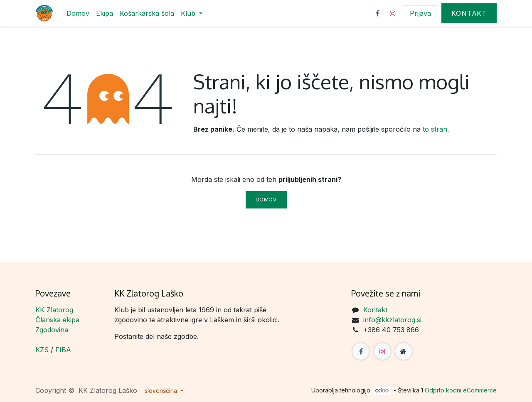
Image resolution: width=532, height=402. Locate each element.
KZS (42, 350)
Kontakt (469, 13)
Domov (266, 200)
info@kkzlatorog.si (392, 320)
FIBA (63, 350)
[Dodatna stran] (404, 351)
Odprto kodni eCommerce (461, 390)
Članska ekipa (57, 320)
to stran (435, 129)
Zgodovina (52, 330)
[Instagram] (393, 13)
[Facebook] (377, 13)
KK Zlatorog (54, 310)
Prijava (420, 13)
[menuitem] (78, 13)
